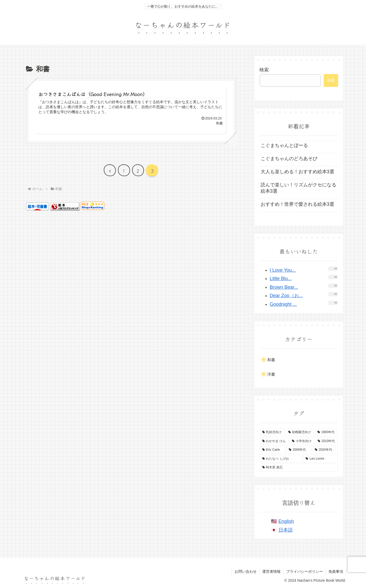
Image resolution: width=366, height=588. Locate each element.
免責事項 (336, 571)
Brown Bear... (284, 287)
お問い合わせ (246, 571)
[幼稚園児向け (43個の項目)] (300, 432)
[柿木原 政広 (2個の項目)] (299, 468)
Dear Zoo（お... (286, 296)
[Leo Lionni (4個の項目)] (320, 459)
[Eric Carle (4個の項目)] (273, 450)
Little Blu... (281, 279)
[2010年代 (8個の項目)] (326, 441)
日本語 (286, 530)
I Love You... (283, 270)
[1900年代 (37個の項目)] (326, 432)
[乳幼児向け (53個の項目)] (272, 432)
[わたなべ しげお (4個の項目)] (281, 459)
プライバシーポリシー (305, 571)
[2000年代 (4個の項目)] (299, 450)
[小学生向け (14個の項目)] (302, 441)
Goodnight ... (283, 304)
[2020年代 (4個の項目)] (325, 450)
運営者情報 (271, 571)
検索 (264, 70)
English (286, 521)
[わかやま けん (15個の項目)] (274, 441)
